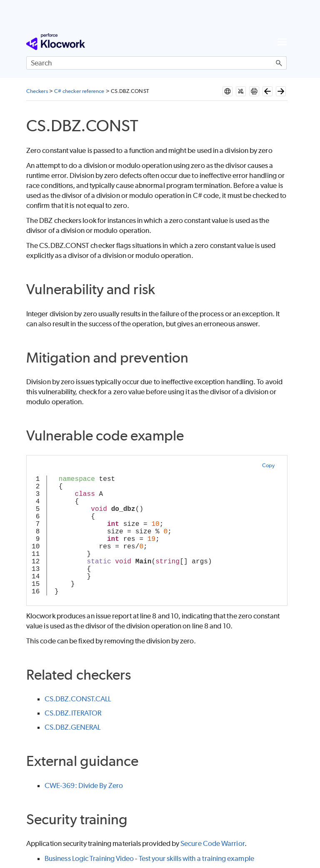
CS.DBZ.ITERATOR (73, 713)
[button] (279, 63)
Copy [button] (268, 465)
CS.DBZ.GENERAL (72, 727)
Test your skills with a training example (196, 858)
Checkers (37, 91)
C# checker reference (79, 91)
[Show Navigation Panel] (282, 42)
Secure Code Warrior (212, 843)
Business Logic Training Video (89, 858)
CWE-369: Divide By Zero (84, 785)
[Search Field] (156, 63)
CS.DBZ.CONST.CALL (78, 699)
